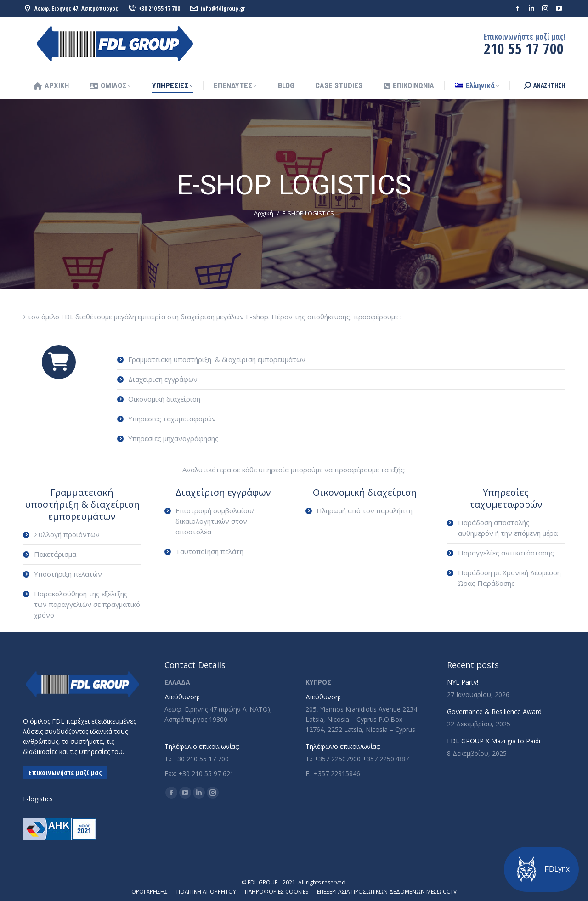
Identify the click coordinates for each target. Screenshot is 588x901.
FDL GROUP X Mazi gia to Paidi (494, 741)
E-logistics (38, 799)
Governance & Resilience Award (494, 711)
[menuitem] (477, 86)
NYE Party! (463, 682)
